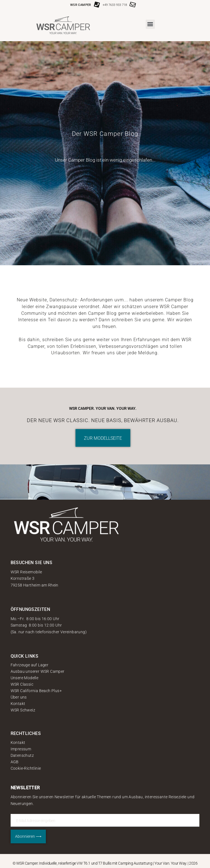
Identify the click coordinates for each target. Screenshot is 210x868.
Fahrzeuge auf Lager (30, 665)
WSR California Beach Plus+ (36, 691)
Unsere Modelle (25, 678)
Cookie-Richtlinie (26, 768)
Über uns (19, 697)
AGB (15, 762)
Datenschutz (22, 755)
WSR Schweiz (23, 710)
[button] (150, 24)
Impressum (21, 749)
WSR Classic (22, 684)
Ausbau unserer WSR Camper (38, 671)
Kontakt (18, 704)
